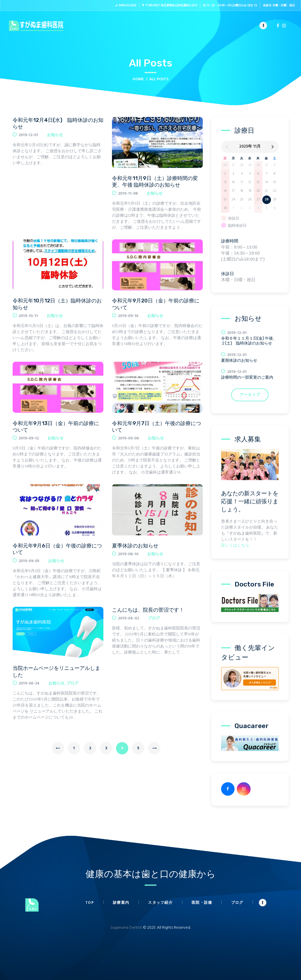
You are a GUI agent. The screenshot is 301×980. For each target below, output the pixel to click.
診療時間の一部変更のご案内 (247, 377)
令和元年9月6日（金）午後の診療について (57, 549)
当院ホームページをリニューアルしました (56, 671)
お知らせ (55, 135)
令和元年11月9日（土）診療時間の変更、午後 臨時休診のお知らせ (155, 182)
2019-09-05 (29, 561)
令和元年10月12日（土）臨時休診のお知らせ (57, 304)
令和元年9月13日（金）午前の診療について (56, 427)
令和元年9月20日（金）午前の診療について (156, 304)
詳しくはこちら (235, 546)
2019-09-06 (128, 438)
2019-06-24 (29, 683)
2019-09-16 (128, 316)
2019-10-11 (28, 316)
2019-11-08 (128, 194)
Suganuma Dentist (126, 928)
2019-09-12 (29, 438)
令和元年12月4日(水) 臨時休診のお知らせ (58, 123)
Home (138, 79)
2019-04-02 (128, 618)
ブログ (72, 683)
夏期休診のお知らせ (239, 360)
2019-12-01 (28, 135)
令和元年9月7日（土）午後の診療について (157, 427)
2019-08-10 (128, 554)
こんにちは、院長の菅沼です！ (148, 610)
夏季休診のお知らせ (135, 546)
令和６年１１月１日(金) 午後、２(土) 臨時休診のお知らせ (249, 341)
